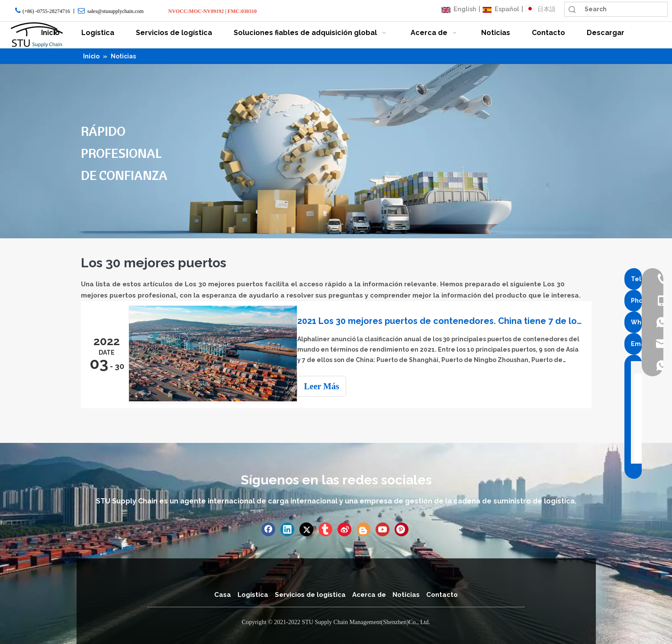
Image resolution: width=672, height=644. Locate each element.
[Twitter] (306, 529)
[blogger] (363, 529)
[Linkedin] (287, 529)
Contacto (442, 594)
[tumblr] (325, 529)
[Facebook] (268, 529)
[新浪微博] (344, 529)
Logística (253, 594)
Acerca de (369, 594)
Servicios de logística (310, 594)
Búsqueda (572, 9)
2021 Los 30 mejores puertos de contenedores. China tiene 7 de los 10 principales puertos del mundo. (444, 321)
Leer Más (330, 386)
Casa (223, 594)
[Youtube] (383, 529)
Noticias (406, 594)
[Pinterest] (402, 529)
